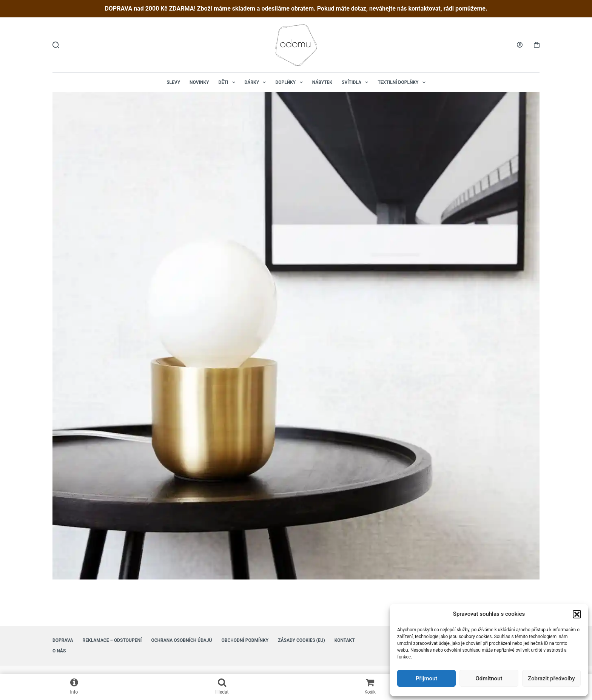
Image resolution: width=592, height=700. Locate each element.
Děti (228, 82)
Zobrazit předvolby (551, 678)
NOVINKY (199, 82)
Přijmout (426, 678)
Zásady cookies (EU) (301, 640)
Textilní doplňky (403, 82)
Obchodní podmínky (245, 640)
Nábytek (322, 82)
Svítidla (356, 82)
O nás (59, 651)
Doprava (63, 640)
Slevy (173, 82)
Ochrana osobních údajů (181, 640)
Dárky (257, 82)
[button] (577, 614)
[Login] (520, 45)
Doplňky (290, 82)
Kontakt (345, 640)
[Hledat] (56, 45)
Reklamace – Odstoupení (112, 640)
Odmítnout (489, 678)
